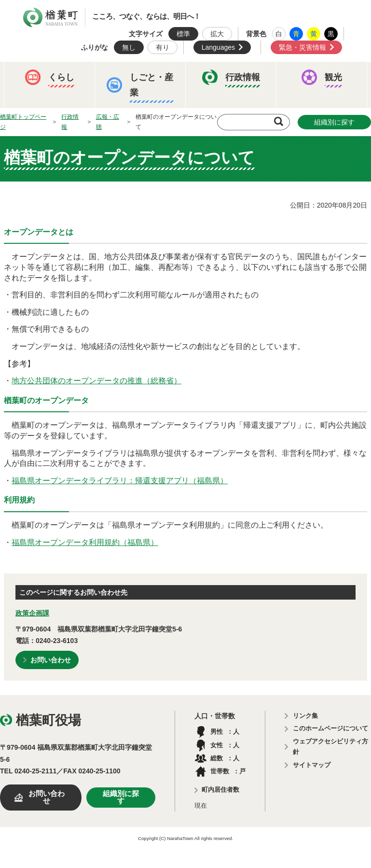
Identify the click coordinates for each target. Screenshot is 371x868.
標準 (183, 34)
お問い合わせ (51, 660)
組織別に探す (121, 797)
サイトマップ (312, 765)
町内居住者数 (220, 790)
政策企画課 (32, 613)
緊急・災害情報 (302, 47)
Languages (218, 47)
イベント (34, 119)
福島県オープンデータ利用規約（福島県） (85, 542)
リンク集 (305, 716)
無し (129, 47)
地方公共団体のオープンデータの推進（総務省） (96, 381)
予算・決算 (108, 149)
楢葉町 (51, 17)
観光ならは (95, 119)
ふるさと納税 (41, 149)
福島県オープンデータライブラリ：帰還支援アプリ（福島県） (120, 481)
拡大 (217, 34)
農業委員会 (38, 179)
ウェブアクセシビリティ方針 (330, 747)
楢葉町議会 (235, 149)
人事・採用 (172, 149)
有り (163, 47)
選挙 (91, 179)
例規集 (138, 179)
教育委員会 (299, 149)
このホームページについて (330, 728)
